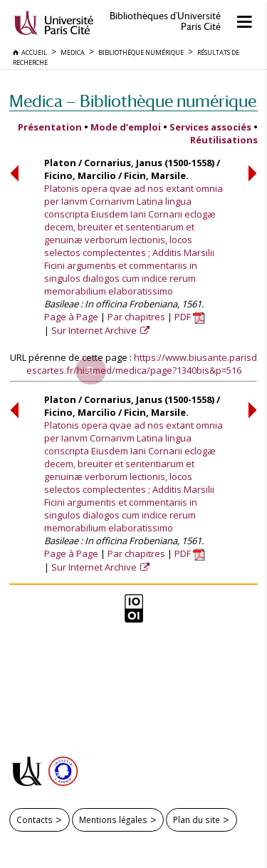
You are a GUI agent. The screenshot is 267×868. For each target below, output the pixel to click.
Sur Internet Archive (95, 330)
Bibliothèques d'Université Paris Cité (165, 21)
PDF (190, 317)
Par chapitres (136, 317)
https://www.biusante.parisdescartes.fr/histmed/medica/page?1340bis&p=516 (142, 364)
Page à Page (71, 317)
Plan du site (197, 820)
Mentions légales (113, 820)
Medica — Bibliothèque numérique (133, 101)
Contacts (35, 820)
